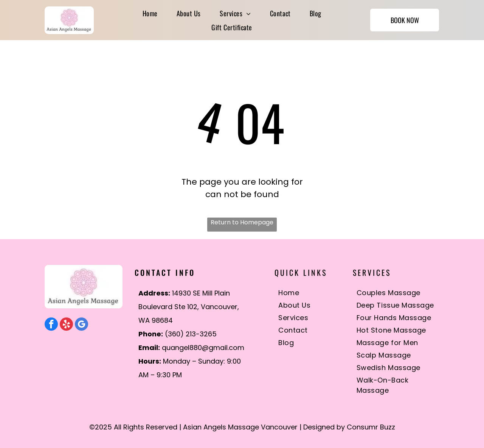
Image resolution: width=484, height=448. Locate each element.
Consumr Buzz (371, 427)
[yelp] (66, 325)
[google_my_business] (81, 325)
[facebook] (51, 325)
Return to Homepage (242, 222)
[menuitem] (150, 13)
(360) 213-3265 (191, 334)
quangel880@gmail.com (203, 348)
